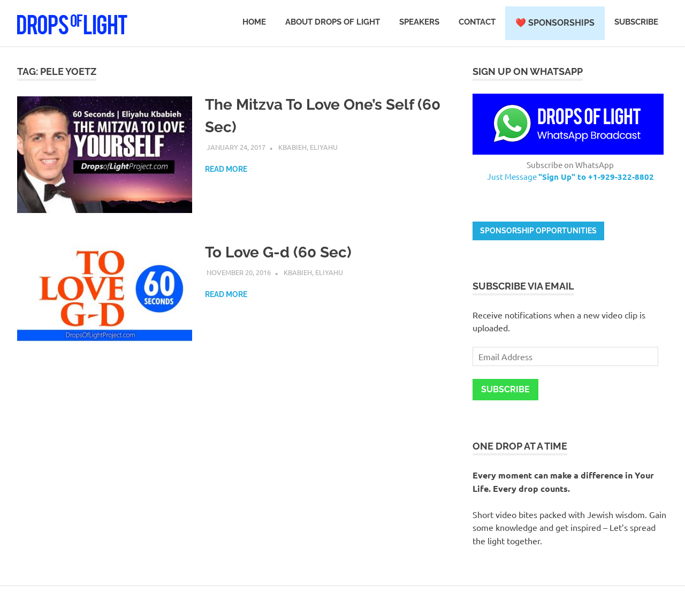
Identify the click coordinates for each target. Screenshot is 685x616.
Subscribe (636, 22)
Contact (477, 22)
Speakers (419, 22)
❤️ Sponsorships (555, 23)
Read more (226, 169)
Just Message (570, 176)
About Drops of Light (333, 22)
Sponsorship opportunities (538, 231)
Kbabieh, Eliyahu (308, 147)
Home (254, 22)
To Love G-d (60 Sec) (278, 252)
